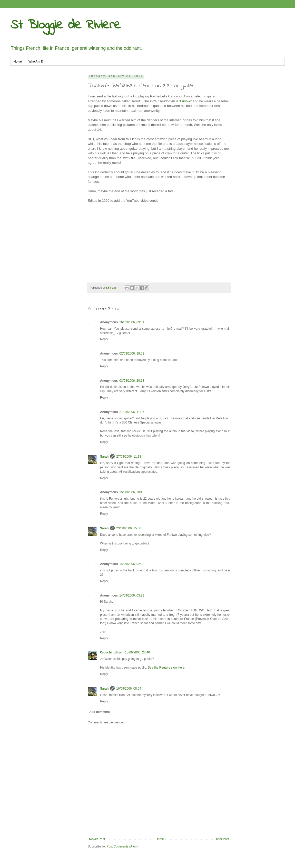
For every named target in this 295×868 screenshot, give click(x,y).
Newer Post (97, 839)
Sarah (104, 457)
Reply (104, 339)
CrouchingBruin (112, 652)
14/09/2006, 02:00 (132, 564)
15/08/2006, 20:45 (132, 492)
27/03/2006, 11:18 (129, 457)
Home (18, 62)
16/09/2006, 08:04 (129, 689)
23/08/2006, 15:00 (129, 528)
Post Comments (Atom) (122, 846)
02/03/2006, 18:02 (132, 354)
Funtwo (186, 101)
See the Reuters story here (166, 668)
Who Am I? (36, 62)
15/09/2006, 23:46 (137, 652)
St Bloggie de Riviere (65, 25)
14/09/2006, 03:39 (132, 596)
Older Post (222, 839)
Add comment (100, 712)
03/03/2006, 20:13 (132, 381)
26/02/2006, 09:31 (132, 322)
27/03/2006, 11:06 (132, 412)
